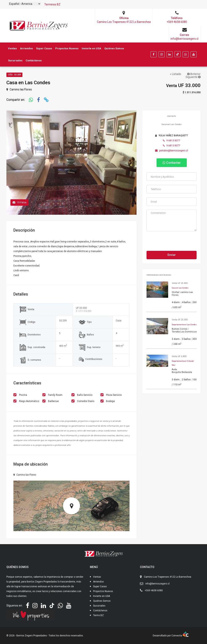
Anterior (194, 74)
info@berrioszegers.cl (157, 584)
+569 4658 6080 (154, 590)
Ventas (12, 48)
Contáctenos (34, 60)
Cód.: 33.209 (14, 75)
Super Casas (44, 48)
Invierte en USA (91, 48)
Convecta (180, 636)
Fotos (20, 203)
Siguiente (193, 77)
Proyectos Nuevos (67, 48)
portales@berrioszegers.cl (172, 151)
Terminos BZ (52, 4)
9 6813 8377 (172, 141)
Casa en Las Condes (180, 288)
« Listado (176, 74)
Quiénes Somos (114, 48)
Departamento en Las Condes (184, 325)
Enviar (172, 255)
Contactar (172, 163)
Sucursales (15, 60)
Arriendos (26, 48)
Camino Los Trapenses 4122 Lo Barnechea (168, 577)
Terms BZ (98, 615)
